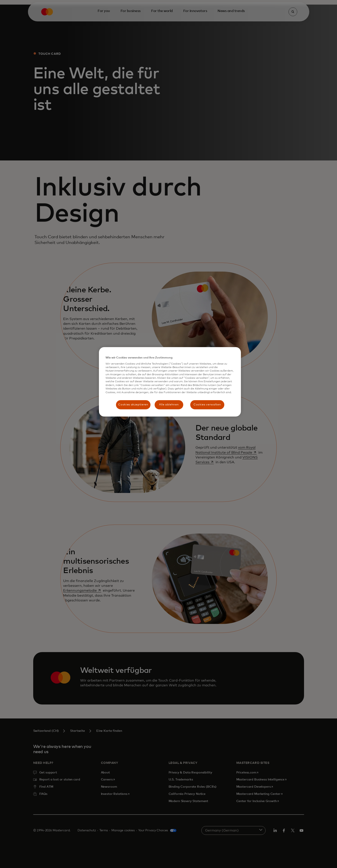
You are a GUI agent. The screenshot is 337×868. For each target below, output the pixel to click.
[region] (170, 382)
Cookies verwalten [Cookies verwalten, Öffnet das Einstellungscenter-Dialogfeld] (207, 405)
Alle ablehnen (169, 405)
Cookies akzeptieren (133, 405)
